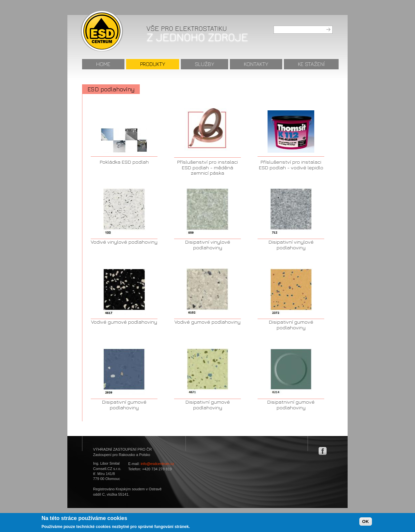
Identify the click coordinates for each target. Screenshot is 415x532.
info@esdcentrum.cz (157, 464)
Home (103, 64)
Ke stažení (311, 64)
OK (366, 523)
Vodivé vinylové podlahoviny (124, 242)
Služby (204, 64)
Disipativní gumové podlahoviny (291, 325)
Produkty (153, 64)
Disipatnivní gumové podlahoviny (291, 405)
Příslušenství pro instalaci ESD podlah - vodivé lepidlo (291, 165)
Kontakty (256, 64)
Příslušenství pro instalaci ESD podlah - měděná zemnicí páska (207, 167)
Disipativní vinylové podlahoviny (208, 245)
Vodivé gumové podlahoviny (124, 322)
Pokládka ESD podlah (124, 162)
